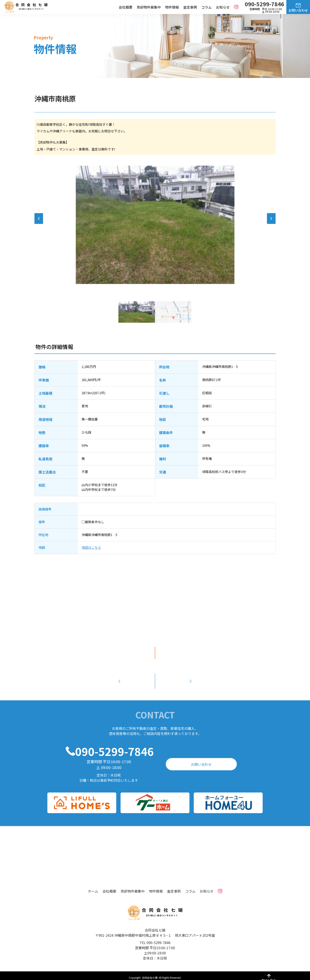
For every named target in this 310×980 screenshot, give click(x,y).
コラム (206, 7)
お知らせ (223, 7)
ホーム (93, 887)
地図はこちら (91, 547)
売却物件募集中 (149, 7)
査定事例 (190, 7)
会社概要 (126, 7)
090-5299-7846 (115, 747)
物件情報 (172, 7)
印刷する (155, 653)
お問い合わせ (298, 10)
